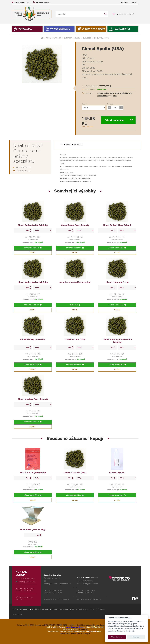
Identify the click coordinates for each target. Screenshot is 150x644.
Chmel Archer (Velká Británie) (33, 282)
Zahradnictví (122, 29)
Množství (111, 104)
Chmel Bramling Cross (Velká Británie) (117, 341)
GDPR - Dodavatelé (60, 609)
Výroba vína (25, 29)
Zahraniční (87, 38)
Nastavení (136, 637)
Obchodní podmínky (20, 609)
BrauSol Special (117, 473)
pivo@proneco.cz (22, 170)
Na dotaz (75, 305)
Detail (33, 253)
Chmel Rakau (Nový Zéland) (75, 225)
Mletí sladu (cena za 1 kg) (33, 530)
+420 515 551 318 (85, 581)
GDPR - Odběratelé (40, 609)
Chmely (77, 38)
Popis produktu (73, 145)
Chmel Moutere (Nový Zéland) (33, 399)
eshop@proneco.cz (20, 2)
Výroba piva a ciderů (93, 29)
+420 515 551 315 (52, 578)
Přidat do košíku (119, 120)
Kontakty (135, 2)
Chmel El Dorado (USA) (117, 282)
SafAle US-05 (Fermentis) (33, 473)
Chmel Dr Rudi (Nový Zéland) (117, 225)
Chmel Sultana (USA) (75, 339)
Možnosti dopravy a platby (83, 609)
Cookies (101, 609)
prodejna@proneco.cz (87, 584)
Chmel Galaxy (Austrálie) (33, 339)
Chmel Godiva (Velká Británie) (33, 225)
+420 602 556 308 (22, 167)
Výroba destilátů (60, 29)
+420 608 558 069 (42, 2)
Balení (84, 104)
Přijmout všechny (117, 637)
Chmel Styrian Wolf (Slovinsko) (75, 282)
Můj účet (125, 2)
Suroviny (68, 38)
